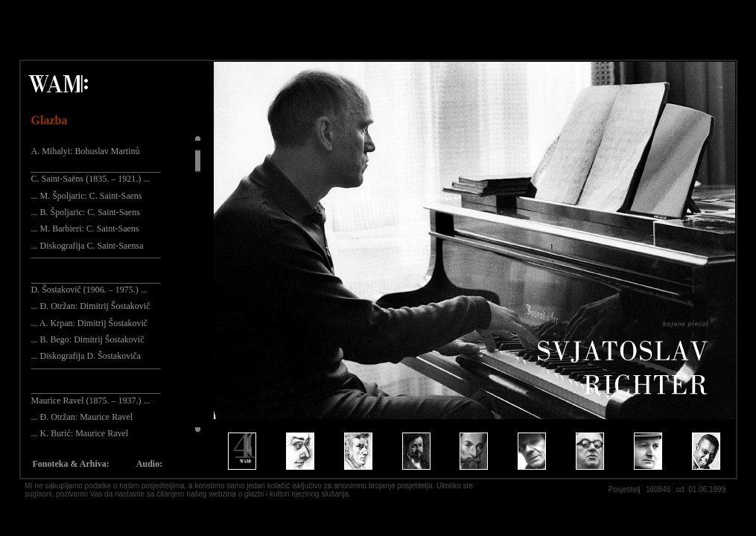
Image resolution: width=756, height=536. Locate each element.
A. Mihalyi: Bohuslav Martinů (86, 151)
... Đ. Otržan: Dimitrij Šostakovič (91, 306)
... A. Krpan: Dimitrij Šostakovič (90, 323)
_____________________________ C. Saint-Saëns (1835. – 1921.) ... (96, 173)
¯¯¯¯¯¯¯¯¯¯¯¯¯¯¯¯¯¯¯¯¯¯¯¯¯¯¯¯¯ (96, 262)
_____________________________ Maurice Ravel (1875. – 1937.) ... (96, 395)
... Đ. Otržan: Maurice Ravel (82, 417)
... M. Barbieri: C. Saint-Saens (85, 229)
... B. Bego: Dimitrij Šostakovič (88, 339)
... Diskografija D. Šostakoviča (86, 356)
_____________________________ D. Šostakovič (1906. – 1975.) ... (96, 284)
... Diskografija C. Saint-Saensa (88, 246)
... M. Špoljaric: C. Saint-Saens (87, 196)
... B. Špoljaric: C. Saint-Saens (86, 212)
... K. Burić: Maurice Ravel (80, 433)
